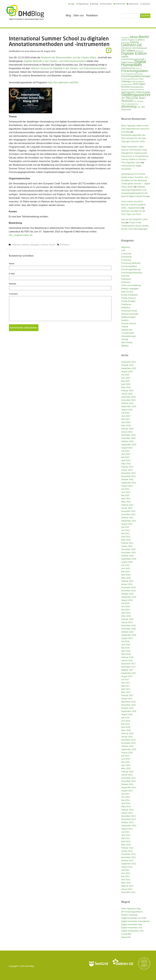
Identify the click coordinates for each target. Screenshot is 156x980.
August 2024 (127, 410)
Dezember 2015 (129, 740)
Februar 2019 (127, 619)
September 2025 (129, 368)
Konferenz (126, 282)
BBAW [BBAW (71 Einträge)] (134, 37)
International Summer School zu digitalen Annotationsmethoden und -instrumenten (59, 41)
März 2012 (126, 883)
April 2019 (126, 613)
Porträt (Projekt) (128, 301)
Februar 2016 (127, 733)
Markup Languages (31, 245)
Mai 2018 (125, 648)
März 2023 (126, 464)
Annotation (64, 245)
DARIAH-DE (119, 4)
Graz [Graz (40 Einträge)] (141, 79)
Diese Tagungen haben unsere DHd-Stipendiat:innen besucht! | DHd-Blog (136, 129)
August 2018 (127, 638)
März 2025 (126, 387)
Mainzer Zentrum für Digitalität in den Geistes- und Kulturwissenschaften (69, 68)
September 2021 (129, 521)
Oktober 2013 (127, 822)
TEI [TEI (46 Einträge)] (123, 98)
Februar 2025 (127, 391)
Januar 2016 (127, 737)
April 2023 (126, 460)
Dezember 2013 (129, 816)
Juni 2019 (126, 606)
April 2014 (126, 803)
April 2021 (126, 537)
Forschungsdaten (129, 266)
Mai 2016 (125, 724)
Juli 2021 (125, 527)
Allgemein (17, 245)
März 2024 (126, 425)
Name (12, 264)
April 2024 (126, 422)
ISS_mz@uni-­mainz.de (21, 235)
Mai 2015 (125, 762)
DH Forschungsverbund (132, 912)
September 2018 (129, 635)
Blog (68, 15)
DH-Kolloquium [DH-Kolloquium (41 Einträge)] (140, 48)
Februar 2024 (127, 429)
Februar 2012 (127, 886)
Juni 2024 (126, 416)
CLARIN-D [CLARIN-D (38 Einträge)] (140, 40)
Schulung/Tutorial (129, 311)
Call (123, 250)
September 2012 (129, 864)
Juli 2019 (125, 603)
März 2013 (126, 845)
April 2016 (126, 727)
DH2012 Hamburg (129, 915)
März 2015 (126, 768)
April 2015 (126, 765)
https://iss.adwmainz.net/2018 (63, 82)
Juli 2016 (125, 718)
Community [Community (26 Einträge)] (125, 43)
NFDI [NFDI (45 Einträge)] (136, 84)
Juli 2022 (125, 489)
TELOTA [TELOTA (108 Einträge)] (132, 98)
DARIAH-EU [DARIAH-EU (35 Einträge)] (127, 48)
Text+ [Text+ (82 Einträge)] (142, 98)
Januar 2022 (127, 508)
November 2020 (129, 552)
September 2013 (129, 826)
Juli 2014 (125, 794)
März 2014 (126, 807)
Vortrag (125, 339)
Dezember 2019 (129, 587)
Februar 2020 (127, 581)
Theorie (125, 327)
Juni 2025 (126, 378)
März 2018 (126, 654)
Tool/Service (127, 330)
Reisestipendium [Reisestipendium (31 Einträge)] (137, 87)
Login (71, 4)
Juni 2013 (126, 835)
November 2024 (129, 400)
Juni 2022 (126, 492)
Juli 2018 (125, 641)
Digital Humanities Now (132, 924)
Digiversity (126, 937)
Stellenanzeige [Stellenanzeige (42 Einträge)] (143, 92)
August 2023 (127, 448)
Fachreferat (127, 257)
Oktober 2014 (127, 784)
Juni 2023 (126, 454)
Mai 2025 (125, 381)
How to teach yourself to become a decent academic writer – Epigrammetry (134, 205)
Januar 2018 (127, 660)
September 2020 (129, 559)
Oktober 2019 (127, 594)
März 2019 (126, 616)
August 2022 (127, 486)
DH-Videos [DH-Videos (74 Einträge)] (128, 51)
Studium (125, 320)
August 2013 (127, 829)
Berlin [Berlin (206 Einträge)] (144, 37)
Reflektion (126, 308)
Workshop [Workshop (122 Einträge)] (129, 106)
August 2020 (127, 562)
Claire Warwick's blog (131, 909)
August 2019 (127, 600)
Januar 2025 (127, 394)
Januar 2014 (127, 813)
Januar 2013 (127, 851)
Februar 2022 (127, 505)
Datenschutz (132, 4)
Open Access (127, 292)
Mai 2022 (125, 495)
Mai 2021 (125, 533)
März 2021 (126, 540)
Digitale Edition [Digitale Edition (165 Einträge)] (134, 53)
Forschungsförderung (131, 269)
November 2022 (129, 476)
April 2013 (126, 841)
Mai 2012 (125, 876)
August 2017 (127, 676)
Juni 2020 (126, 568)
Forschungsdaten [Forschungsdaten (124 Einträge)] (135, 71)
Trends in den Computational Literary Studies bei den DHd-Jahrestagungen (135, 226)
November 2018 (129, 629)
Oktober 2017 (127, 670)
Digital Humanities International (135, 921)
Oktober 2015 (127, 746)
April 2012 (126, 880)
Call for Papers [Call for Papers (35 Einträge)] (128, 40)
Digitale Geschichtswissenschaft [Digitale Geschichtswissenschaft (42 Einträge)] (133, 58)
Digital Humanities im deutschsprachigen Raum (25, 12)
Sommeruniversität (130, 314)
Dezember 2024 (129, 397)
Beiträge (94, 4)
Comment (13, 294)
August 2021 (127, 524)
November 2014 (129, 781)
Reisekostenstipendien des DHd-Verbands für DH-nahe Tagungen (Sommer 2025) (134, 138)
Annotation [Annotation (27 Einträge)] (125, 37)
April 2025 (126, 384)
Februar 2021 (127, 543)
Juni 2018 (126, 645)
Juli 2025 (125, 375)
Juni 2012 (126, 873)
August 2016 (127, 714)
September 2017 (129, 673)
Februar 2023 (127, 467)
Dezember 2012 (129, 854)
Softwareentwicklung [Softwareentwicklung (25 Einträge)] (137, 89)
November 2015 (129, 743)
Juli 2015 (125, 756)
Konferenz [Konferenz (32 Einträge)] (140, 82)
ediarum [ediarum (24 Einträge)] (138, 68)
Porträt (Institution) (130, 295)
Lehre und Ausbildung (131, 285)
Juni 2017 (126, 683)
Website (13, 284)
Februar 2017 (127, 695)
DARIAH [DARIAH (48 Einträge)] (134, 42)
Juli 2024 (125, 413)
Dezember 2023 (129, 435)
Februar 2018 (127, 657)
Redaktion (92, 15)
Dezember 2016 (129, 702)
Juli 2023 (125, 451)
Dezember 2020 (129, 549)
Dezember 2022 (129, 473)
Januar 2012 (127, 889)
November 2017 (129, 667)
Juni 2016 (126, 721)
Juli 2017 (125, 680)
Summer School (48, 245)
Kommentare (106, 4)
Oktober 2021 (127, 518)
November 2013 (129, 819)
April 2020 (126, 575)
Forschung (126, 260)
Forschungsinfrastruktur (132, 273)
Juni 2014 (126, 797)
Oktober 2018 (127, 632)
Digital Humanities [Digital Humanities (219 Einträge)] (134, 63)
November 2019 (129, 591)
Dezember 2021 (129, 511)
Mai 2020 (125, 572)
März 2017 (126, 692)
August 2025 (127, 372)
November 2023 (129, 438)
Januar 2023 (127, 470)
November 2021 (129, 514)
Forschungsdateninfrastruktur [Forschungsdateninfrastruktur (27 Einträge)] (132, 74)
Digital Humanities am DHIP (134, 918)
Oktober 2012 (127, 860)
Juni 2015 (126, 759)
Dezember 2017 (129, 664)
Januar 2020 (127, 584)
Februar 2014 (127, 810)
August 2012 (127, 867)
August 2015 (127, 753)
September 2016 (129, 711)
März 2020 (126, 578)
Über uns (79, 15)
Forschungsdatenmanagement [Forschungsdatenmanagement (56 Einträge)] (139, 76)
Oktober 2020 (127, 556)
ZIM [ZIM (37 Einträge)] (143, 107)
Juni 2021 (126, 530)
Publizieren (126, 304)
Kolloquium (126, 279)
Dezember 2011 (129, 892)
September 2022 (129, 483)
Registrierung (82, 4)
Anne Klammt (31, 51)
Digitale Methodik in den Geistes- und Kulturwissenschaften (55, 61)
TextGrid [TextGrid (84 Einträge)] (127, 101)
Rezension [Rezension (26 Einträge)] (125, 89)
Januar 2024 (127, 432)
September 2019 (129, 597)
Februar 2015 (127, 772)
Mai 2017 (125, 686)
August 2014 (127, 791)
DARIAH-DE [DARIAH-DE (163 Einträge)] (132, 45)
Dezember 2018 (129, 626)
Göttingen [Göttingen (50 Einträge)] (127, 81)
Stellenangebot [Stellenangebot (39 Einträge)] (128, 92)
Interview (125, 276)
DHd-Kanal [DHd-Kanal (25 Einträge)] (139, 51)
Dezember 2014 (129, 778)
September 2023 (129, 445)
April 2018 (126, 651)
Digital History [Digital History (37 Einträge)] (128, 62)
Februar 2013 (127, 848)
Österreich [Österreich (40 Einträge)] (126, 110)
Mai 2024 (125, 419)
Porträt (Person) (129, 298)
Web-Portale (127, 342)
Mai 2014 (125, 800)
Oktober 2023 (127, 441)
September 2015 (129, 749)
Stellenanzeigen (129, 317)
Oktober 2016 (127, 708)
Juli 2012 (125, 870)
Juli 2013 (125, 832)
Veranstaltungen (129, 336)
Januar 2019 (127, 622)
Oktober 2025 (127, 365)
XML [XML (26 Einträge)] (139, 107)
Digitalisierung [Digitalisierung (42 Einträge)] (128, 68)
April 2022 (126, 499)
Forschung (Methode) (131, 263)
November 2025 (129, 362)
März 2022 (126, 502)
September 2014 (129, 787)
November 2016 (129, 705)
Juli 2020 (125, 565)
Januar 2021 (127, 546)
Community (126, 254)
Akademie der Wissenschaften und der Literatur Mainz (69, 58)
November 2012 (129, 857)
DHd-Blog (30, 966)
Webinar (125, 346)
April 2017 (126, 689)
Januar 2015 (127, 775)
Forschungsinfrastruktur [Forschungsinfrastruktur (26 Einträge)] (130, 79)
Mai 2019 (125, 610)
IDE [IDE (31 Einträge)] (134, 82)
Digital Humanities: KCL (132, 928)
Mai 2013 (125, 838)
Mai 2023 (125, 457)
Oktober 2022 (127, 479)
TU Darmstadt (128, 333)
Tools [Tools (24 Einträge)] (135, 101)
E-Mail (12, 274)
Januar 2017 (127, 699)
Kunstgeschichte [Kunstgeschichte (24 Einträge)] (127, 84)
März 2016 (126, 730)
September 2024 (129, 406)
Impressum (145, 4)
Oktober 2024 (127, 403)
